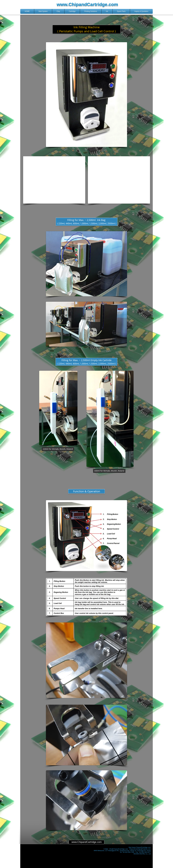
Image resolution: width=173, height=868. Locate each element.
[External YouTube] (54, 180)
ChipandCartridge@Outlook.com (140, 849)
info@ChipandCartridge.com (119, 849)
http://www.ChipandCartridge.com (140, 847)
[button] (43, 11)
